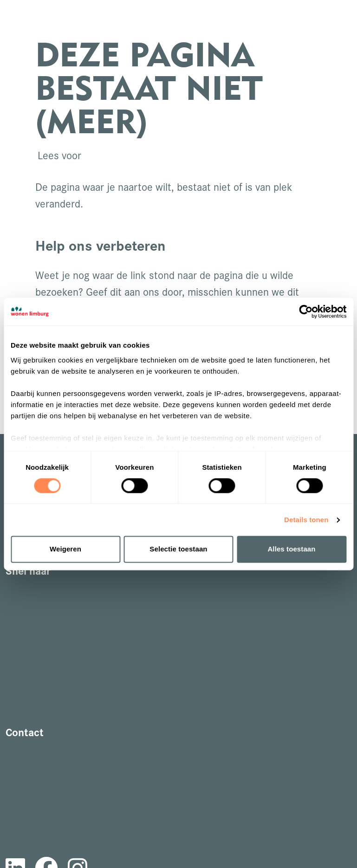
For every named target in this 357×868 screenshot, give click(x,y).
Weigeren (65, 549)
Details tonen (306, 520)
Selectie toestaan (178, 549)
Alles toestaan (291, 549)
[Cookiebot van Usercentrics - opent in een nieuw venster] (306, 311)
